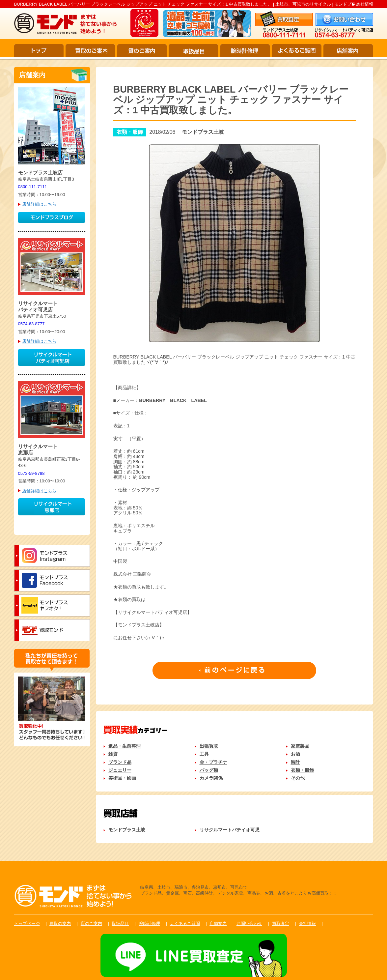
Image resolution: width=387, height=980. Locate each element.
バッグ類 (209, 770)
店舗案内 (348, 51)
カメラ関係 (211, 778)
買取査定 (281, 923)
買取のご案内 (90, 51)
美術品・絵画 (122, 778)
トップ (39, 51)
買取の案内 (60, 923)
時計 (295, 762)
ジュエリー (120, 770)
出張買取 (209, 746)
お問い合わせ (249, 923)
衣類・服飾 (302, 770)
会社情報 (365, 4)
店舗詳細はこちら (39, 204)
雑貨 (113, 754)
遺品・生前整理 (124, 746)
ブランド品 (120, 762)
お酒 (295, 754)
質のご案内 (142, 51)
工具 (204, 754)
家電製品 (300, 746)
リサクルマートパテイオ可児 (230, 830)
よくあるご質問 (297, 51)
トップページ (27, 923)
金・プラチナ (213, 762)
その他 (298, 778)
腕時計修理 (245, 51)
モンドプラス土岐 (127, 830)
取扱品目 (193, 51)
